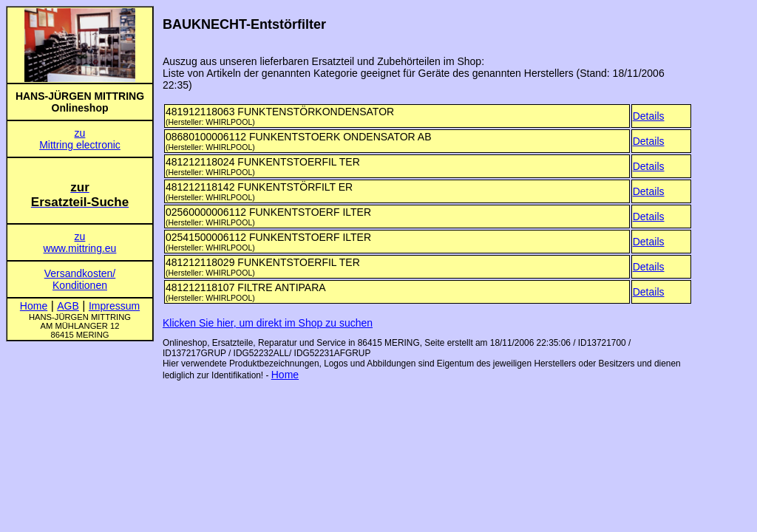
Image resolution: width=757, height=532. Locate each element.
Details (649, 116)
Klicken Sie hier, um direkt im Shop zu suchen (268, 323)
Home (285, 375)
